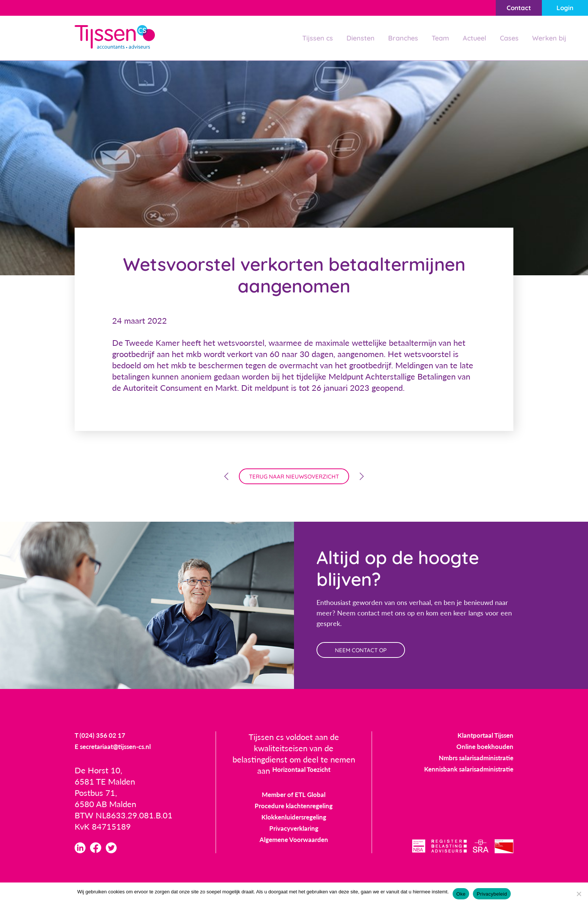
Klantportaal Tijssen (477, 744)
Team (431, 39)
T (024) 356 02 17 (107, 745)
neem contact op (372, 657)
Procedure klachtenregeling (294, 814)
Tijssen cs (300, 39)
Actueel (468, 39)
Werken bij (547, 39)
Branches (392, 39)
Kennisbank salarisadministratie (456, 778)
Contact (503, 8)
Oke (461, 894)
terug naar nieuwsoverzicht (294, 479)
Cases (505, 39)
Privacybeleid (492, 894)
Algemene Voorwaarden (294, 848)
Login (560, 8)
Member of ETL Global (294, 803)
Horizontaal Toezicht (301, 779)
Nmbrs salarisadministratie (465, 766)
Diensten (346, 39)
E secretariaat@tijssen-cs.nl (125, 756)
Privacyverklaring (294, 837)
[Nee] (579, 894)
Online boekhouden (477, 755)
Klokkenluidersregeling (294, 826)
